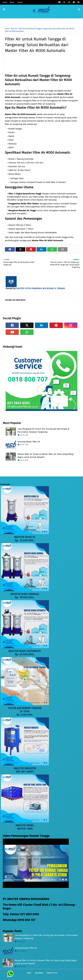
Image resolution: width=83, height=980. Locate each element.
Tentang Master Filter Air (29, 442)
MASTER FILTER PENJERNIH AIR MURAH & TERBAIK (40, 288)
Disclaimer (39, 973)
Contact (20, 2)
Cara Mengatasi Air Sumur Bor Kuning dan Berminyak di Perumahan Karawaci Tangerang (43, 430)
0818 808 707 (26, 920)
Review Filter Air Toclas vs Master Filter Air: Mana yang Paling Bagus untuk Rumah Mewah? (46, 456)
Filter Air (14, 29)
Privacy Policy (52, 973)
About (12, 2)
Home (5, 2)
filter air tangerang (47, 104)
